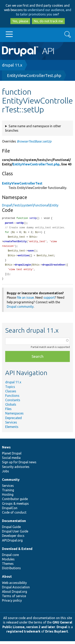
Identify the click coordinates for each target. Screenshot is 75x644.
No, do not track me (48, 21)
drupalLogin (23, 267)
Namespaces (14, 416)
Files (8, 412)
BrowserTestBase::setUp (34, 141)
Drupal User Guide (15, 534)
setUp (20, 223)
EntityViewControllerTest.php (34, 75)
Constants (13, 403)
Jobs (5, 474)
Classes (11, 394)
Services (11, 425)
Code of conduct (14, 515)
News (6, 450)
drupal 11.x (12, 65)
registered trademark (23, 634)
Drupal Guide (11, 530)
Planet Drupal (12, 456)
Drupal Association (16, 590)
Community (11, 482)
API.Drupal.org (12, 543)
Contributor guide (15, 502)
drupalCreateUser (54, 267)
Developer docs (13, 538)
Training (8, 493)
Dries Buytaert (57, 634)
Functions (12, 398)
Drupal (62, 630)
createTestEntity (15, 243)
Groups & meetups (15, 506)
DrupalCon (10, 511)
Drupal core (10, 558)
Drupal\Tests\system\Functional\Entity (30, 205)
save (31, 252)
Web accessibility (14, 586)
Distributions (11, 571)
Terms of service (14, 599)
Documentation (14, 524)
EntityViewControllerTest (22, 183)
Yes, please (20, 21)
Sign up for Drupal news (19, 465)
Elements (12, 430)
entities (24, 257)
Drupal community (20, 309)
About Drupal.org (14, 594)
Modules (8, 562)
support (49, 300)
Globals (11, 407)
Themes (8, 566)
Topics (10, 390)
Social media (11, 460)
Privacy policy (12, 603)
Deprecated (13, 421)
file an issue (25, 300)
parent (9, 223)
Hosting (8, 497)
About (7, 579)
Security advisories (16, 470)
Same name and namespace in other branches (33, 128)
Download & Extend (17, 552)
